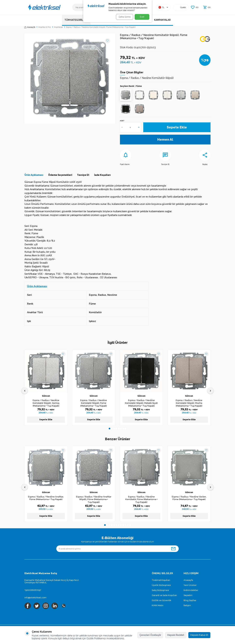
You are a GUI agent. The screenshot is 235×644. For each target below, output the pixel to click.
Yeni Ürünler (190, 585)
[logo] (44, 7)
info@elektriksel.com (35, 598)
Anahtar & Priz (45, 27)
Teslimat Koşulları (161, 580)
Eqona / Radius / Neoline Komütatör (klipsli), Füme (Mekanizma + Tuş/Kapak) (94, 403)
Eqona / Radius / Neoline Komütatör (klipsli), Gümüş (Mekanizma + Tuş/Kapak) (46, 403)
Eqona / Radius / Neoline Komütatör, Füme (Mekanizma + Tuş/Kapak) (141, 499)
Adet (122, 121)
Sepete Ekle (177, 127)
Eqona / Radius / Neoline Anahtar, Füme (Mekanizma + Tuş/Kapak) (46, 498)
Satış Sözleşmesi (160, 590)
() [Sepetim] (207, 7)
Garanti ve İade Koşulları (164, 595)
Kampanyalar (162, 20)
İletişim (187, 605)
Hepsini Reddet (176, 635)
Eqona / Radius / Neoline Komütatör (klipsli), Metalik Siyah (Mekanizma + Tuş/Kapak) (141, 403)
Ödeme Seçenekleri (60, 175)
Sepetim (188, 595)
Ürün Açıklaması (34, 175)
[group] (70, 79)
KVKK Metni (158, 605)
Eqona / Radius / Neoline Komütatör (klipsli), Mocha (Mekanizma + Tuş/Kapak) (189, 403)
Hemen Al (165, 139)
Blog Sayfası (190, 600)
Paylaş (205, 157)
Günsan (46, 396)
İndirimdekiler (191, 590)
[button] (110, 429)
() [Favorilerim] (195, 7)
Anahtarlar (59, 27)
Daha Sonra (124, 17)
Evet (142, 17)
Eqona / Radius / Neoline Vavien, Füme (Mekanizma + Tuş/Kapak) (189, 498)
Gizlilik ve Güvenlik (161, 600)
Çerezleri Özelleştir (150, 635)
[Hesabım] (181, 7)
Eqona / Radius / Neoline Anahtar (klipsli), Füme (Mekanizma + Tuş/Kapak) (94, 499)
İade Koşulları (102, 175)
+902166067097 (33, 590)
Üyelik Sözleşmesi (161, 585)
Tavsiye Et (165, 157)
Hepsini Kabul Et (199, 635)
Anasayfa (30, 27)
